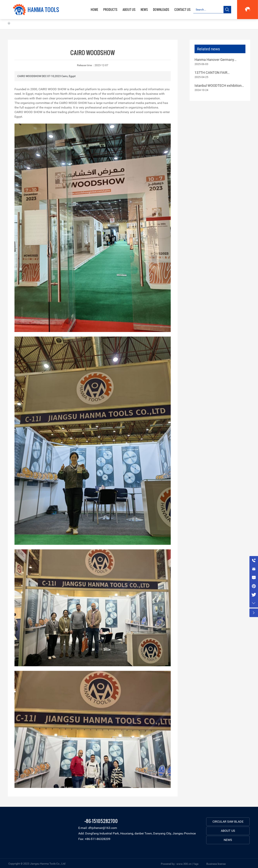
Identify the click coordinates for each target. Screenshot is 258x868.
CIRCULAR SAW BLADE (228, 822)
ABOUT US (228, 831)
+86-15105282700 (101, 821)
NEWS (228, 840)
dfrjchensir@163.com (103, 828)
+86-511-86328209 (98, 839)
